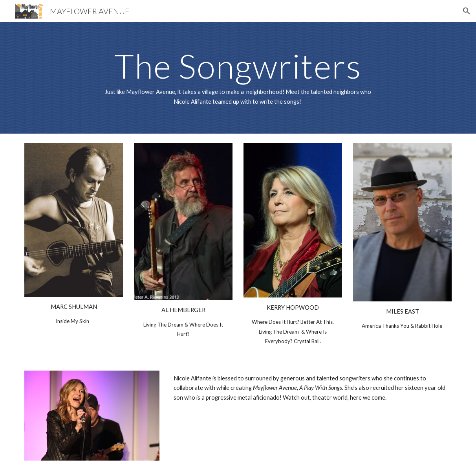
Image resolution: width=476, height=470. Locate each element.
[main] (238, 78)
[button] (467, 11)
